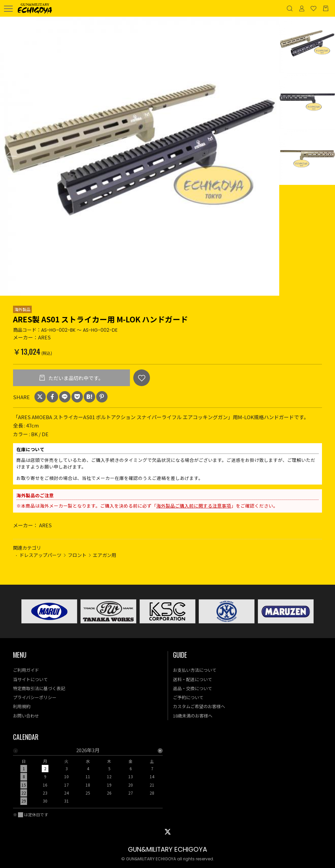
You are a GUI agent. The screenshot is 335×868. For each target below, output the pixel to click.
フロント (77, 555)
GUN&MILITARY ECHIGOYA (167, 849)
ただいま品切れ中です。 (75, 378)
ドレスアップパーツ (40, 555)
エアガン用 (105, 555)
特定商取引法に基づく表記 (39, 688)
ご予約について (188, 697)
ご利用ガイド (26, 670)
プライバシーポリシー (35, 697)
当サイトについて (30, 679)
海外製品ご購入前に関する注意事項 (194, 506)
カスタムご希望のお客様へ (199, 706)
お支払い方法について (195, 670)
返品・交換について (193, 688)
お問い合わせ (26, 716)
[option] (140, 156)
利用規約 (22, 706)
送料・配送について (193, 679)
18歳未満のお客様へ (193, 716)
